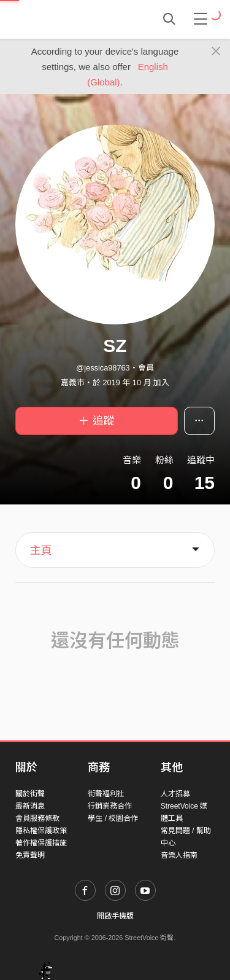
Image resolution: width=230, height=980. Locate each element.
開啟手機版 (115, 916)
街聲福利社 (106, 794)
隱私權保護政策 (41, 831)
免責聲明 (30, 855)
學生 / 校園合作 (113, 818)
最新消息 (30, 806)
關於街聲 (30, 794)
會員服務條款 (37, 818)
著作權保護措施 (41, 843)
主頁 (41, 551)
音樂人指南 (179, 855)
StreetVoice (66, 19)
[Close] (216, 52)
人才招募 (175, 794)
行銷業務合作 (110, 806)
